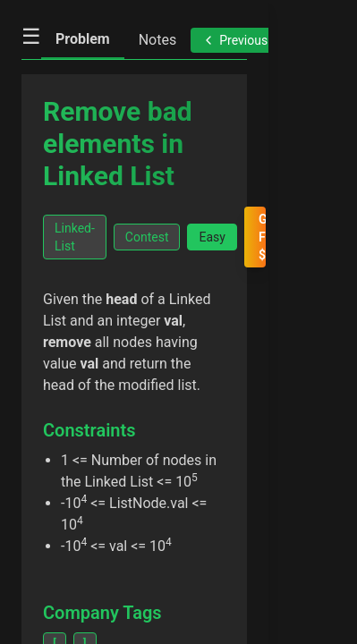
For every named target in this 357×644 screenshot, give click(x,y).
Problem (83, 39)
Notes (158, 40)
